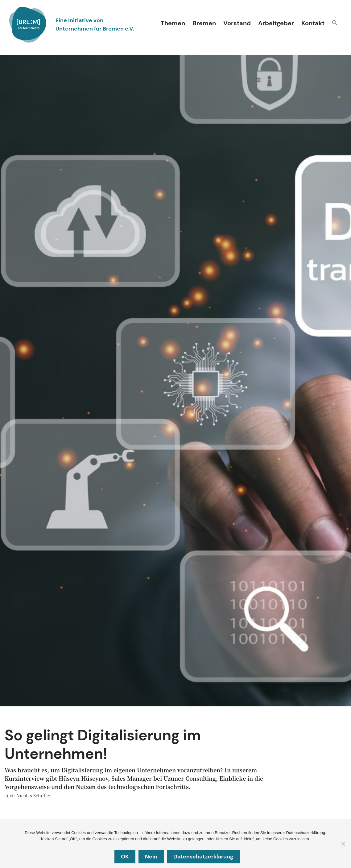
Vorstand (237, 23)
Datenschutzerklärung (203, 857)
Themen (173, 23)
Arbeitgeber (276, 23)
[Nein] (343, 844)
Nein (151, 857)
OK (125, 857)
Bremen (204, 23)
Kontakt (313, 23)
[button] (335, 24)
